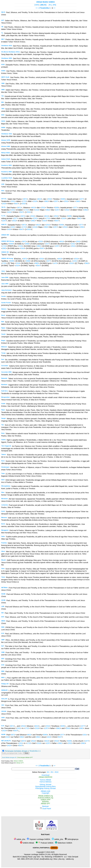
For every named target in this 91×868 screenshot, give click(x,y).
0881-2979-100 (27, 859)
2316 (35, 201)
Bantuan (46, 806)
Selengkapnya (71, 839)
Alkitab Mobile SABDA (45, 2)
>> (54, 8)
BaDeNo (45, 802)
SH (48, 772)
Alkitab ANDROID (45, 777)
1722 (24, 201)
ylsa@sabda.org (46, 859)
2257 (56, 201)
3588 (27, 244)
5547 (16, 204)
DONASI (54, 848)
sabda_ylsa (20, 839)
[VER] (37, 5)
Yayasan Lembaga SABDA (38, 839)
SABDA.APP (46, 800)
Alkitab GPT (20, 763)
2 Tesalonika (44, 8)
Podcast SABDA (45, 843)
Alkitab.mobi (45, 791)
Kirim (27, 753)
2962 (78, 201)
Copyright (46, 793)
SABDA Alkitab (27, 843)
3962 (46, 201)
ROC (57, 772)
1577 (82, 199)
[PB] (54, 5)
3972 (25, 199)
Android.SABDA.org (45, 798)
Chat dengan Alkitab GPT (25, 757)
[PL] (50, 5)
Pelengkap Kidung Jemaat (45, 788)
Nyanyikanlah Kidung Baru (46, 786)
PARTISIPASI (45, 848)
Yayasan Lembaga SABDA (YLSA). (37, 854)
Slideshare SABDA (64, 843)
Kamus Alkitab (45, 780)
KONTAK (36, 848)
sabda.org (70, 859)
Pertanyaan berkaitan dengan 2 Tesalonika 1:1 (23, 751)
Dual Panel (45, 809)
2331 (13, 201)
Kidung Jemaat (46, 784)
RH (52, 772)
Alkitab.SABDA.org (45, 796)
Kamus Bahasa (46, 782)
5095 (63, 199)
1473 (55, 263)
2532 (50, 199)
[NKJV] (43, 5)
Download (46, 775)
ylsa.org (61, 859)
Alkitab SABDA (18, 761)
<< (37, 8)
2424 (4, 204)
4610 (39, 199)
